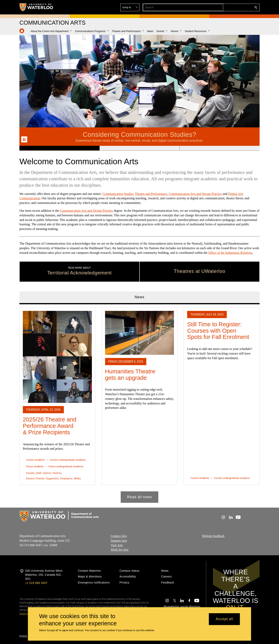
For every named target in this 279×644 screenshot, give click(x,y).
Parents (57, 473)
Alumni (47, 473)
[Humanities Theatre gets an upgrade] (140, 333)
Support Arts (119, 541)
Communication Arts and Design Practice (195, 194)
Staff (39, 473)
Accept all (224, 619)
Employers (66, 478)
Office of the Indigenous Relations (230, 253)
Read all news (140, 497)
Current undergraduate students (67, 460)
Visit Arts (117, 545)
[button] (227, 7)
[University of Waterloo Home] (36, 7)
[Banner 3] (220, 148)
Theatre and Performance (151, 194)
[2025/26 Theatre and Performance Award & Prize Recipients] (57, 357)
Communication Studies (118, 194)
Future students (35, 466)
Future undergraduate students (66, 466)
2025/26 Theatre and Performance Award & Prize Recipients (50, 426)
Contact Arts (119, 536)
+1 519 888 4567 (36, 583)
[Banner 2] (139, 148)
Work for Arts (119, 550)
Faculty (30, 473)
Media (77, 478)
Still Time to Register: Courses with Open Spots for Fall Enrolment (218, 330)
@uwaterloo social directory (182, 607)
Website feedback (213, 536)
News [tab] (140, 297)
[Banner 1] (59, 148)
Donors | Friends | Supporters (42, 478)
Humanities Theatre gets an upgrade (130, 374)
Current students (35, 460)
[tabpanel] (139, 403)
